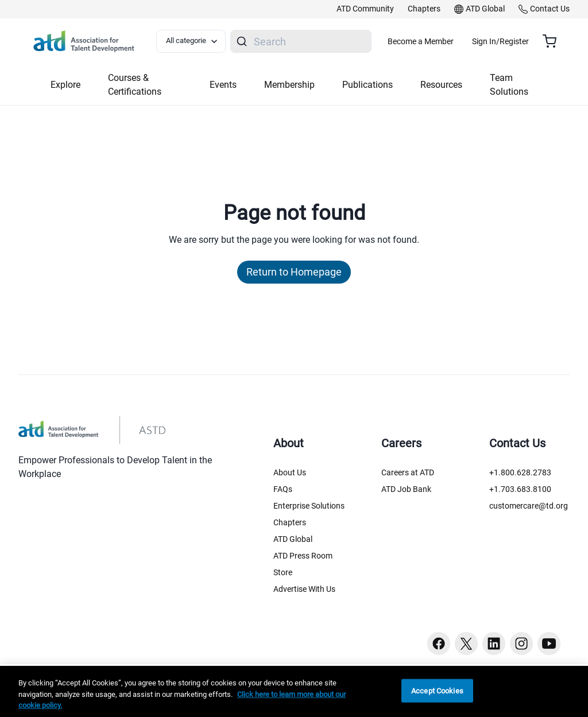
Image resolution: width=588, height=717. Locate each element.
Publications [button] (367, 85)
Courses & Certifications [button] (135, 85)
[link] (365, 9)
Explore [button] (65, 85)
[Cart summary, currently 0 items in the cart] (554, 41)
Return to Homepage (294, 272)
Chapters (290, 522)
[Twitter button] (466, 644)
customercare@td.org (529, 506)
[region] (294, 691)
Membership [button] (289, 85)
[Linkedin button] (494, 644)
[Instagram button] (521, 644)
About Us (290, 472)
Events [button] (223, 85)
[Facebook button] (439, 644)
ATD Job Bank (406, 489)
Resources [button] (441, 85)
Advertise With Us (304, 589)
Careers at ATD (408, 472)
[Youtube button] (549, 644)
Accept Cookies (437, 690)
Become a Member (454, 41)
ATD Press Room (303, 556)
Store (283, 572)
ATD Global (293, 539)
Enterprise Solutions (309, 506)
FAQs (283, 489)
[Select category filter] (197, 41)
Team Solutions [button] (509, 85)
